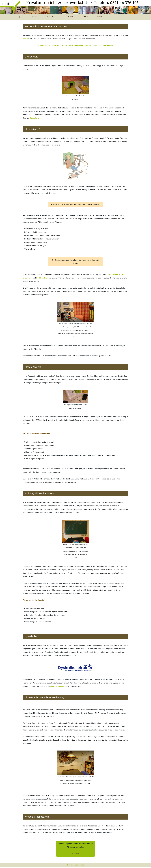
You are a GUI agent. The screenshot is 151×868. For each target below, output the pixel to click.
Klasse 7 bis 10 (68, 46)
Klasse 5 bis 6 (55, 46)
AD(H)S (122, 275)
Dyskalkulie (89, 46)
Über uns (69, 16)
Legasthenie (28, 278)
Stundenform (101, 46)
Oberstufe (79, 46)
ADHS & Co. (51, 16)
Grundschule (43, 46)
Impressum (79, 865)
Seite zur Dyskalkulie (59, 686)
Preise (85, 16)
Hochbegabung (42, 278)
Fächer (34, 16)
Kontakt (100, 16)
